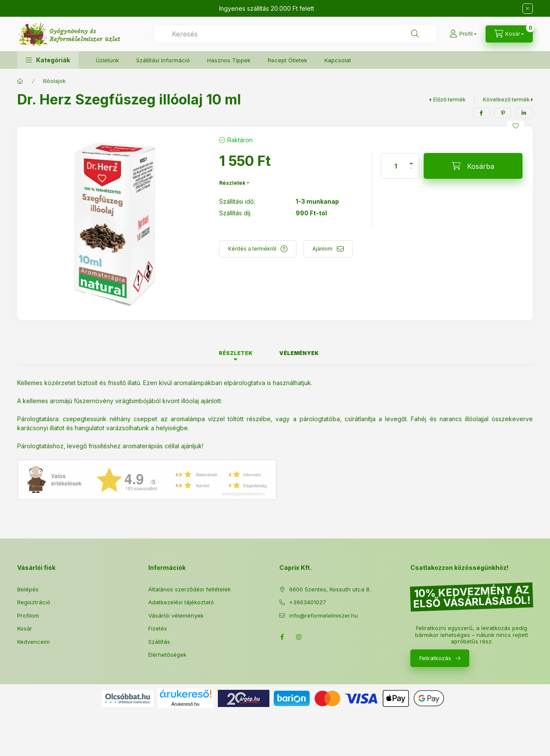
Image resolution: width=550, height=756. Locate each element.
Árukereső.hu (185, 704)
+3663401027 (308, 602)
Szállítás (159, 642)
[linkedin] (524, 113)
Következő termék (506, 99)
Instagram (299, 637)
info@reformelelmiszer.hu (324, 615)
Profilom (28, 615)
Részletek (232, 183)
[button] (48, 60)
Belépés (28, 589)
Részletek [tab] (236, 353)
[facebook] (481, 113)
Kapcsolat (338, 60)
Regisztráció (34, 602)
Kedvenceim (34, 642)
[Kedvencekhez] (516, 126)
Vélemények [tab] (299, 353)
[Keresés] (415, 34)
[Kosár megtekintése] (509, 34)
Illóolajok (54, 81)
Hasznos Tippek (229, 60)
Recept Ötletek (287, 60)
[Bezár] (528, 9)
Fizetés (158, 628)
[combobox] (295, 34)
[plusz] (411, 160)
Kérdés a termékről (252, 249)
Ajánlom (322, 249)
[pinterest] (503, 113)
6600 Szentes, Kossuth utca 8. (330, 589)
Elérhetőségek (167, 655)
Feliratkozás (435, 658)
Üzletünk (107, 60)
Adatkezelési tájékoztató (181, 602)
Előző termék (449, 99)
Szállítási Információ (163, 60)
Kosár (25, 628)
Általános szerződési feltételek (189, 589)
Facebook (282, 637)
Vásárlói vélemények (176, 615)
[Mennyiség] (396, 166)
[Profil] (463, 34)
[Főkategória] (20, 81)
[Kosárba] (473, 166)
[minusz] (411, 172)
